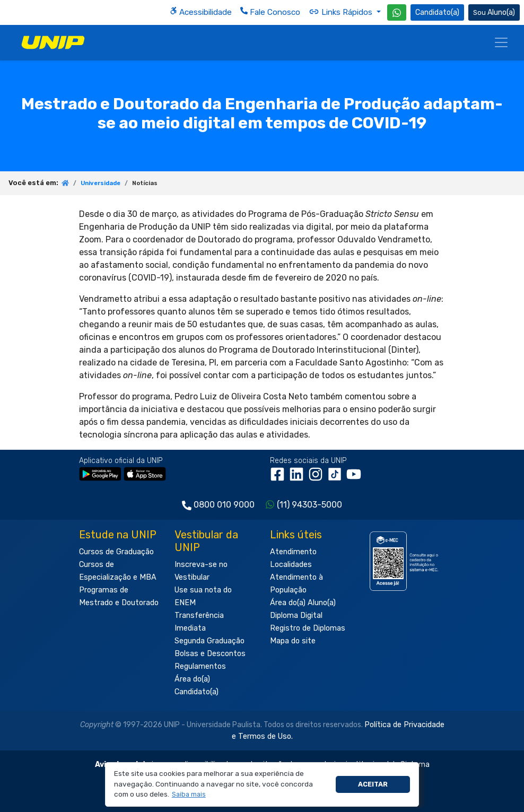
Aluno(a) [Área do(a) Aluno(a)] (494, 12)
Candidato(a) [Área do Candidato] (437, 12)
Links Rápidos (342, 12)
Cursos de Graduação (116, 552)
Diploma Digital (296, 615)
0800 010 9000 (224, 505)
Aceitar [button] (373, 784)
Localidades (291, 565)
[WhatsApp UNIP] (397, 12)
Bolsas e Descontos (210, 654)
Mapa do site (293, 641)
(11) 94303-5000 (309, 505)
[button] (189, 795)
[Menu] (501, 42)
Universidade (101, 183)
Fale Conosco (270, 12)
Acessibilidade (201, 12)
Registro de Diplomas (308, 628)
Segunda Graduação (209, 641)
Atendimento (293, 552)
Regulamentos (200, 666)
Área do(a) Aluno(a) (303, 603)
